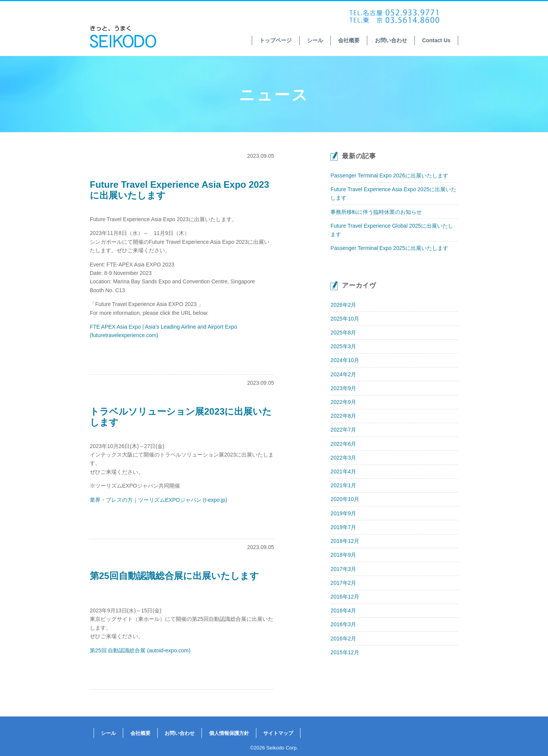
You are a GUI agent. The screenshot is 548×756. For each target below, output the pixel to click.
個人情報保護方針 (229, 733)
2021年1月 (343, 485)
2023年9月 (343, 388)
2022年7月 (343, 430)
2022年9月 (343, 402)
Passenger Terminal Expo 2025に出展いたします (389, 248)
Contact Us (436, 40)
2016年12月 (345, 597)
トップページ (276, 40)
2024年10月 (345, 360)
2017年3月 (343, 569)
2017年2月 (343, 583)
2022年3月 (343, 458)
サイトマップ (278, 733)
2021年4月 (343, 471)
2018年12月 (345, 541)
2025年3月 (343, 346)
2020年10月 (345, 499)
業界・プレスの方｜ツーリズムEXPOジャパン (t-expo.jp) (158, 500)
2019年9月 (343, 513)
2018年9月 (343, 555)
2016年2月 (343, 639)
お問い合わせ (391, 40)
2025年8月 (343, 333)
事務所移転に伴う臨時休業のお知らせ (376, 212)
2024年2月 (343, 374)
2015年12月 (345, 652)
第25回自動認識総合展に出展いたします (174, 576)
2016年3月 (343, 624)
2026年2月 (343, 305)
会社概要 (349, 40)
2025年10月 (345, 319)
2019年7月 (343, 527)
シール (315, 40)
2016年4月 (343, 610)
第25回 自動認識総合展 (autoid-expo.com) (140, 650)
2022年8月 (343, 416)
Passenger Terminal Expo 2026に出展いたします (389, 175)
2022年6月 (343, 444)
